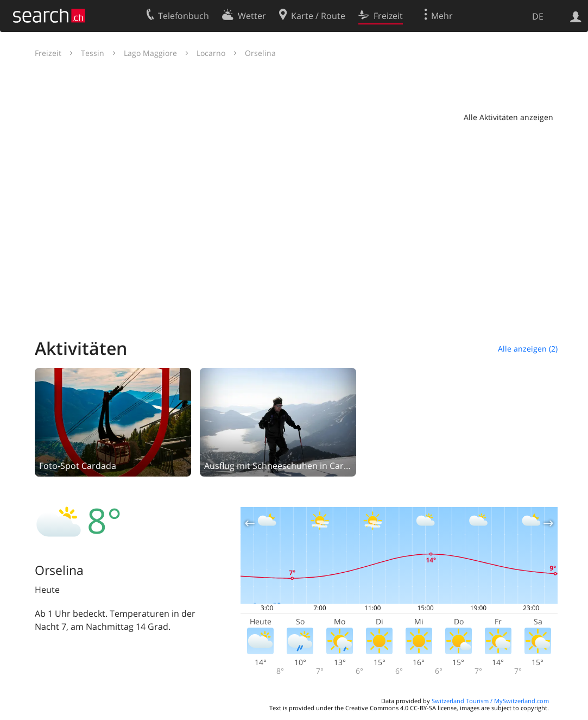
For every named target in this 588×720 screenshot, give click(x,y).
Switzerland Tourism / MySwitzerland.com (490, 701)
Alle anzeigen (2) (528, 349)
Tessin (93, 53)
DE (538, 16)
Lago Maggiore (150, 53)
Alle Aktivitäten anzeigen (508, 117)
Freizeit (48, 53)
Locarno (211, 53)
